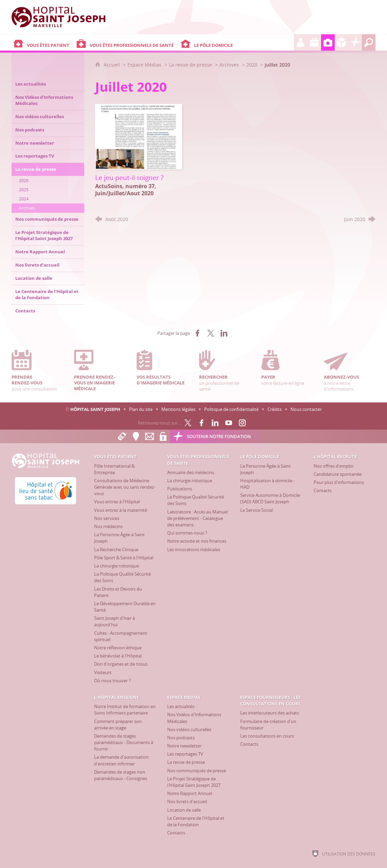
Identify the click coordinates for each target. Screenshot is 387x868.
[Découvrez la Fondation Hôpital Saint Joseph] (355, 42)
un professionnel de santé (225, 371)
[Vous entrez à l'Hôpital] (117, 502)
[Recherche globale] (369, 42)
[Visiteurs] (103, 672)
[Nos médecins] (108, 526)
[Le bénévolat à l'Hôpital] (118, 656)
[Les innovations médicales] (194, 549)
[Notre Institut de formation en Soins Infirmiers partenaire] (125, 710)
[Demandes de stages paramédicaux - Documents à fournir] (124, 742)
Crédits (275, 409)
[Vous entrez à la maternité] (121, 510)
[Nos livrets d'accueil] (187, 801)
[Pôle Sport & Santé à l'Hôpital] (124, 558)
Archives (229, 65)
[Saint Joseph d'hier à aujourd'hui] (115, 621)
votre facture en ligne (287, 368)
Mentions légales (178, 409)
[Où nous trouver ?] (112, 681)
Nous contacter (306, 409)
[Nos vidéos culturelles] (189, 729)
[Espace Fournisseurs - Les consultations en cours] (341, 42)
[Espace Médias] (328, 42)
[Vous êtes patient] (43, 42)
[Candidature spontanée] (338, 474)
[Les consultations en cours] (267, 736)
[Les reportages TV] (185, 754)
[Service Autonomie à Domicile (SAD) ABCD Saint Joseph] (270, 498)
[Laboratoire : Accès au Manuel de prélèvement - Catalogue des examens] (197, 518)
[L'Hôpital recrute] (301, 42)
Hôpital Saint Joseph (95, 409)
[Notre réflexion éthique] (118, 648)
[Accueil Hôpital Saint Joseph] (63, 17)
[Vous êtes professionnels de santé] (127, 42)
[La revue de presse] (186, 762)
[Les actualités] (181, 706)
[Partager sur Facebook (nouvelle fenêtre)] (197, 333)
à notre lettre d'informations (350, 371)
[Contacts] (323, 490)
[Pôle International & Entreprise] (114, 469)
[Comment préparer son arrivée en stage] (118, 725)
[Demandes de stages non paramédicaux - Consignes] (121, 775)
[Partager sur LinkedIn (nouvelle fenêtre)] (224, 333)
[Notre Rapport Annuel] (190, 793)
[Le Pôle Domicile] (236, 42)
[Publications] (180, 489)
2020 (252, 65)
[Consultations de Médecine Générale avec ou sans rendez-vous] (125, 487)
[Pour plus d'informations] (339, 482)
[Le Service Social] (257, 510)
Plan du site (141, 409)
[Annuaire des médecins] (191, 472)
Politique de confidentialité (231, 409)
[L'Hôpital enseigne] (314, 42)
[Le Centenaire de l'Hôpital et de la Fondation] (196, 821)
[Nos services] (107, 518)
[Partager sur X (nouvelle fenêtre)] (211, 333)
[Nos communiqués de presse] (197, 771)
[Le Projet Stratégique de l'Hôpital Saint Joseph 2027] (194, 782)
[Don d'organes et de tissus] (121, 664)
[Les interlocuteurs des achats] (270, 713)
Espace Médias (144, 65)
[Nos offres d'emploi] (333, 466)
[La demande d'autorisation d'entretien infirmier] (121, 760)
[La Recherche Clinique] (116, 549)
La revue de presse (190, 65)
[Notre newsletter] (184, 746)
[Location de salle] (184, 810)
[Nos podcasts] (181, 738)
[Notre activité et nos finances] (197, 541)
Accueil (112, 65)
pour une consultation (37, 371)
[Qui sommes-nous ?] (187, 533)
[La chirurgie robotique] (117, 566)
